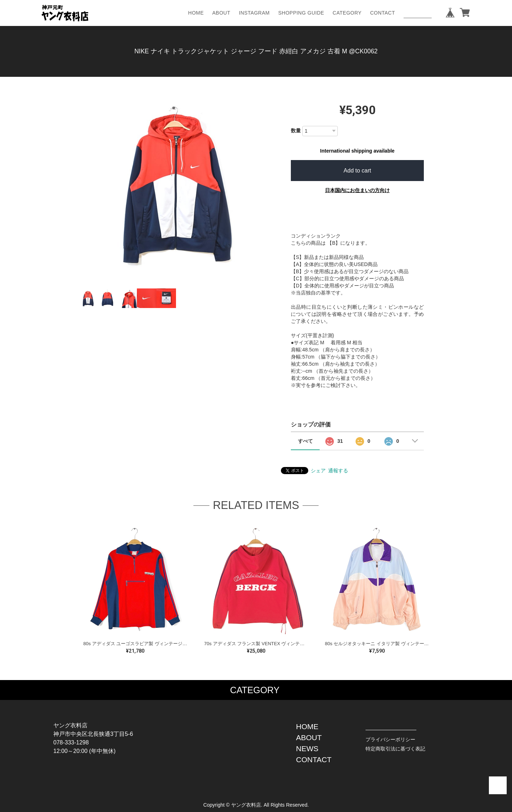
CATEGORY (347, 13)
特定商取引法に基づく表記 (395, 749)
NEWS (307, 749)
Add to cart (357, 171)
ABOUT (221, 13)
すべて (305, 441)
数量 (296, 131)
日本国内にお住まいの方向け (357, 190)
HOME (196, 13)
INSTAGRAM (254, 13)
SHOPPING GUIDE (301, 13)
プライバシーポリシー (390, 739)
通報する (338, 471)
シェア (318, 471)
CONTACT (383, 13)
